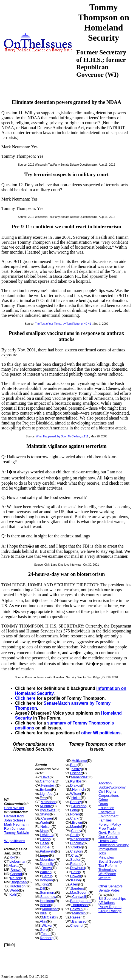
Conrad (16, 874)
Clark (74, 818)
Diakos (76, 785)
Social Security (110, 861)
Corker (77, 847)
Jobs (102, 853)
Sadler (75, 860)
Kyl (12, 857)
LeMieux (46, 835)
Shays (45, 814)
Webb (14, 890)
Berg (74, 765)
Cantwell (79, 897)
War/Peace (107, 874)
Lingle (45, 847)
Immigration (108, 849)
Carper (47, 818)
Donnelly (47, 864)
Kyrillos (76, 781)
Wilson (76, 794)
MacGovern (79, 892)
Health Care (108, 841)
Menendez (79, 777)
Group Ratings (110, 911)
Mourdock (48, 860)
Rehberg (47, 938)
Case (44, 843)
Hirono (45, 839)
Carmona (47, 781)
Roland (76, 864)
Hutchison (18, 886)
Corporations (109, 796)
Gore (44, 930)
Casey (76, 831)
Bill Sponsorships (112, 899)
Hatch (76, 872)
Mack (44, 831)
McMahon (48, 802)
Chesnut (77, 925)
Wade (44, 822)
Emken (45, 789)
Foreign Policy (110, 824)
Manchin (79, 913)
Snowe (16, 870)
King (45, 884)
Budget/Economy (112, 787)
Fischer (76, 773)
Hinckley (77, 843)
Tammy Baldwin (17, 833)
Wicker (47, 925)
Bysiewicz (48, 810)
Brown (47, 868)
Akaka (14, 866)
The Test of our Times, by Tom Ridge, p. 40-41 (63, 324)
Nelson (16, 878)
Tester (46, 934)
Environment (108, 816)
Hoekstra (47, 901)
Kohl (13, 894)
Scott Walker (14, 808)
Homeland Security (114, 845)
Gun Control (108, 837)
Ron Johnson (15, 828)
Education (106, 808)
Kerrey (77, 769)
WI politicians (15, 841)
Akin (43, 921)
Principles (106, 857)
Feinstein (48, 785)
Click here (25, 698)
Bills (43, 913)
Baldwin (77, 909)
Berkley (76, 802)
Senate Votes (109, 890)
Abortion (105, 783)
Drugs (103, 804)
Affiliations (107, 903)
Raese (75, 917)
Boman (45, 905)
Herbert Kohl (14, 816)
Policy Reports (110, 907)
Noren (75, 814)
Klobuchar (50, 909)
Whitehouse (80, 839)
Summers (47, 892)
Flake (45, 777)
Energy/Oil (107, 812)
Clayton (76, 851)
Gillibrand (79, 806)
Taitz (43, 798)
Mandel (76, 827)
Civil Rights (107, 791)
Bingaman (19, 882)
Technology (107, 870)
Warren (46, 872)
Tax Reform (107, 866)
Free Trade (107, 828)
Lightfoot (47, 794)
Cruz (75, 855)
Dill (42, 888)
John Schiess (15, 820)
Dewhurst (78, 868)
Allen (74, 884)
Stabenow (48, 897)
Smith (75, 835)
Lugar (44, 855)
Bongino (46, 880)
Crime (103, 800)
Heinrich (79, 789)
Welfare (105, 878)
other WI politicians (101, 733)
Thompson (79, 905)
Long (74, 810)
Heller (76, 798)
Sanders (77, 888)
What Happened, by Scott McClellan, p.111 (62, 436)
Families (105, 820)
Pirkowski (47, 851)
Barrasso (79, 921)
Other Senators (111, 886)
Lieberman (18, 861)
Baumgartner (80, 901)
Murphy (46, 806)
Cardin (47, 876)
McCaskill (50, 917)
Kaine (76, 880)
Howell (76, 876)
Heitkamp (79, 761)
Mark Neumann (16, 824)
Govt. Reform (109, 833)
